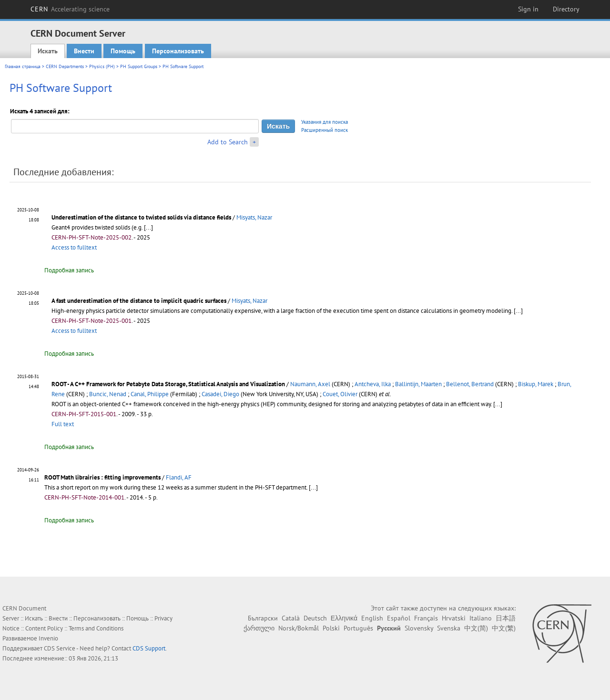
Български (263, 618)
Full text (63, 424)
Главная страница (23, 66)
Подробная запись (69, 270)
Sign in (528, 9)
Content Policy (44, 628)
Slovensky (419, 628)
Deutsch (315, 618)
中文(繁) (504, 628)
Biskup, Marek (536, 384)
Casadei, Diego (220, 394)
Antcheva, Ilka (373, 384)
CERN (70, 9)
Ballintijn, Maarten (418, 384)
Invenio (48, 638)
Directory (566, 9)
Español (399, 618)
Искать (48, 51)
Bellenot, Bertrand (470, 384)
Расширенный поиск (325, 130)
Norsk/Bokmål (299, 628)
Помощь (123, 51)
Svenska (449, 628)
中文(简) (476, 628)
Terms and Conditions (96, 628)
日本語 (506, 618)
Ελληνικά (344, 618)
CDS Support (149, 648)
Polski (331, 628)
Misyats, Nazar (254, 217)
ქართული (259, 628)
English (372, 618)
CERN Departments (65, 66)
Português (358, 628)
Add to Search (228, 142)
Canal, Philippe (150, 394)
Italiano (481, 618)
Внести (84, 51)
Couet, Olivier (340, 394)
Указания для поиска (325, 122)
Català (291, 618)
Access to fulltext (74, 247)
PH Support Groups (139, 66)
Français (426, 618)
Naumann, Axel (310, 384)
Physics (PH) (102, 66)
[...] (148, 227)
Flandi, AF (179, 477)
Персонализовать (178, 51)
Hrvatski (454, 618)
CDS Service (60, 648)
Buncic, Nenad (108, 394)
